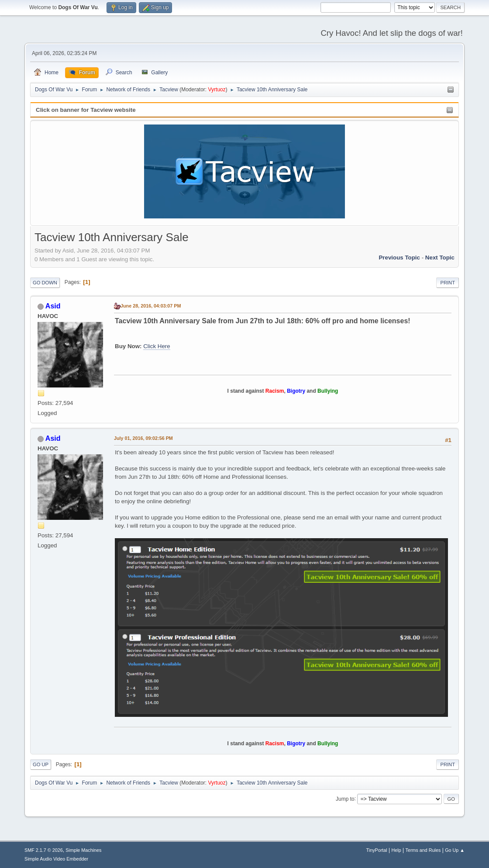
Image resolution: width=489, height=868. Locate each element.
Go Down (45, 283)
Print (448, 283)
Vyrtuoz (217, 90)
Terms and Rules (423, 850)
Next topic (440, 258)
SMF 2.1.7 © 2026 (44, 850)
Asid (53, 306)
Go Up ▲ (455, 850)
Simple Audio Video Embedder (56, 859)
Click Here (157, 346)
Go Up (41, 764)
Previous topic (399, 258)
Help (396, 850)
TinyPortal (377, 850)
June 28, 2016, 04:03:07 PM (151, 306)
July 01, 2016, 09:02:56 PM (143, 438)
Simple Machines (83, 850)
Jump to (345, 799)
